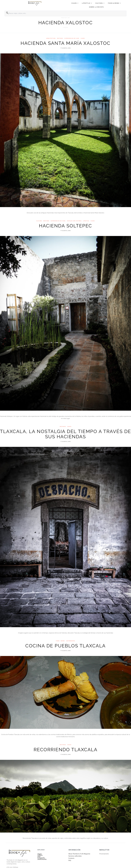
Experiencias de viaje (72, 38)
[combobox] (65, 13)
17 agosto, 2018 (66, 48)
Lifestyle (87, 3)
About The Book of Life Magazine (79, 854)
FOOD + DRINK (60, 641)
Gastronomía (71, 641)
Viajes (75, 3)
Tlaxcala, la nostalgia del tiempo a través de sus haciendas (65, 434)
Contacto (71, 858)
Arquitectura (51, 38)
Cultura (100, 3)
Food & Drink (115, 3)
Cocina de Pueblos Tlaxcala (65, 646)
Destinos (60, 38)
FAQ (70, 860)
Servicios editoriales (75, 856)
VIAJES (83, 38)
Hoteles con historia (74, 221)
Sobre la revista (96, 7)
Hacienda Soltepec (65, 226)
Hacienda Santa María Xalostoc (65, 43)
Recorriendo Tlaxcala (66, 750)
